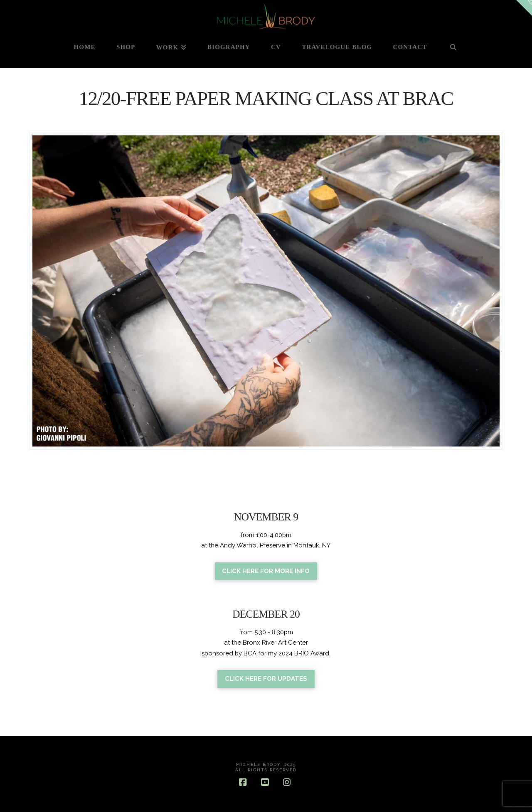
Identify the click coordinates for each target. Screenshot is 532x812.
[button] (524, 8)
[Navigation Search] (453, 51)
